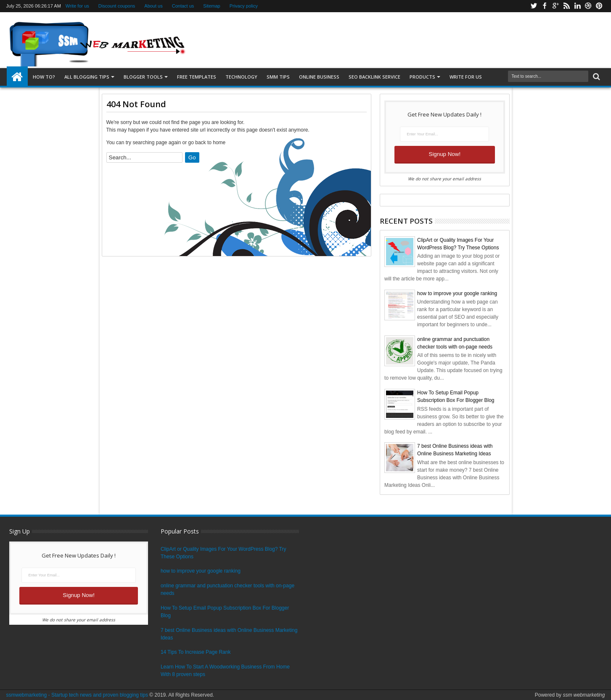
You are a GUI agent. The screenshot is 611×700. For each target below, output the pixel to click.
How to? (44, 77)
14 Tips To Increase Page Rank (196, 652)
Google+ (555, 6)
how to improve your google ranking (457, 293)
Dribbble (588, 6)
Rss (566, 6)
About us (153, 6)
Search (596, 77)
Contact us (183, 6)
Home (17, 77)
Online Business (319, 77)
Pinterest (599, 6)
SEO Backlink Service (374, 77)
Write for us (77, 6)
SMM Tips (278, 77)
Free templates (197, 77)
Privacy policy (244, 6)
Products (422, 77)
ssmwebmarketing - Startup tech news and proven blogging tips (77, 695)
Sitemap (212, 6)
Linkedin (577, 6)
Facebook (545, 6)
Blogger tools (143, 77)
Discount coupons (117, 6)
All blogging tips (87, 77)
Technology (241, 77)
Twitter (534, 6)
